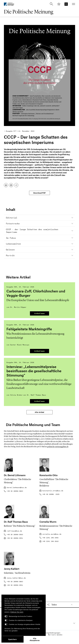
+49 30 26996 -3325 (49, 494)
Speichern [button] (12, 639)
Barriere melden (55, 634)
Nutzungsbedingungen (51, 632)
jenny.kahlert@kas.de (15, 578)
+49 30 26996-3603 (13, 491)
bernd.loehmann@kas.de (15, 487)
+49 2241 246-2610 (49, 541)
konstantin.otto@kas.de (51, 491)
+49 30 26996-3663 (13, 582)
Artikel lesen (39, 313)
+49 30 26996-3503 (13, 534)
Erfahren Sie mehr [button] (17, 612)
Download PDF (39, 193)
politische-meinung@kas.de (58, 447)
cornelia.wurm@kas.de (50, 534)
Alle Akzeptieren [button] (35, 639)
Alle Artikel (39, 412)
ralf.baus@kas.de (13, 531)
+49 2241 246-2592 (49, 538)
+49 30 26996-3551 (13, 538)
